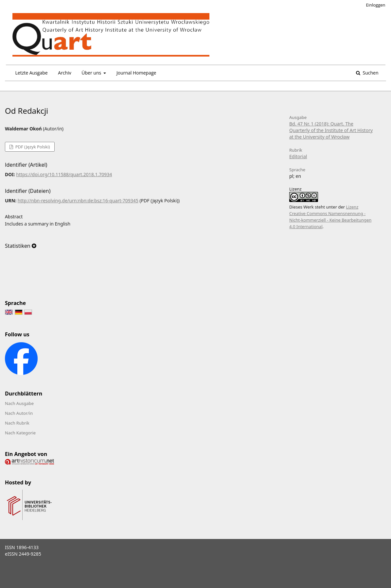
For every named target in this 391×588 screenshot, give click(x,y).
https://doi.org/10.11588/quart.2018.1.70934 (64, 174)
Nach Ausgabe (19, 403)
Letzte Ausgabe (32, 73)
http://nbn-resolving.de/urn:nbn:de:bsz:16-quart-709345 (78, 201)
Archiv (64, 73)
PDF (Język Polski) (32, 147)
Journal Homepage (136, 73)
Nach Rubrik (17, 423)
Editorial (298, 156)
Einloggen (376, 5)
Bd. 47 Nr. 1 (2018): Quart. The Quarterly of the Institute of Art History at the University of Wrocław (331, 130)
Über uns (92, 73)
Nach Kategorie (20, 433)
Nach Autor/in (19, 413)
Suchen (370, 73)
